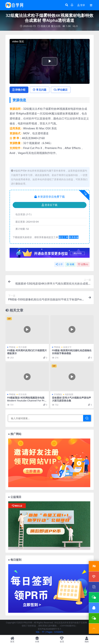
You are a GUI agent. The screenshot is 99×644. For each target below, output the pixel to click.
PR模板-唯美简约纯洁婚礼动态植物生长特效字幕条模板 (72, 352)
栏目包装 (23, 394)
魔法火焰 (56, 26)
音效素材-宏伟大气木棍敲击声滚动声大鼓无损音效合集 (71, 399)
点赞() (83, 264)
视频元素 (45, 26)
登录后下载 (50, 205)
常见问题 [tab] (40, 90)
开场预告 (58, 394)
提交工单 (63, 237)
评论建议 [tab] (61, 90)
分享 (59, 264)
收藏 (70, 264)
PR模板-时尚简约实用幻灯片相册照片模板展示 (27, 352)
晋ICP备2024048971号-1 (49, 629)
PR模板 (12, 347)
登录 (81, 5)
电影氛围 (69, 394)
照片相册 (23, 347)
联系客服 (74, 237)
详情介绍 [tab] (19, 90)
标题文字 (67, 347)
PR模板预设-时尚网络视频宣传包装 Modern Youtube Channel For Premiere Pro (27, 400)
